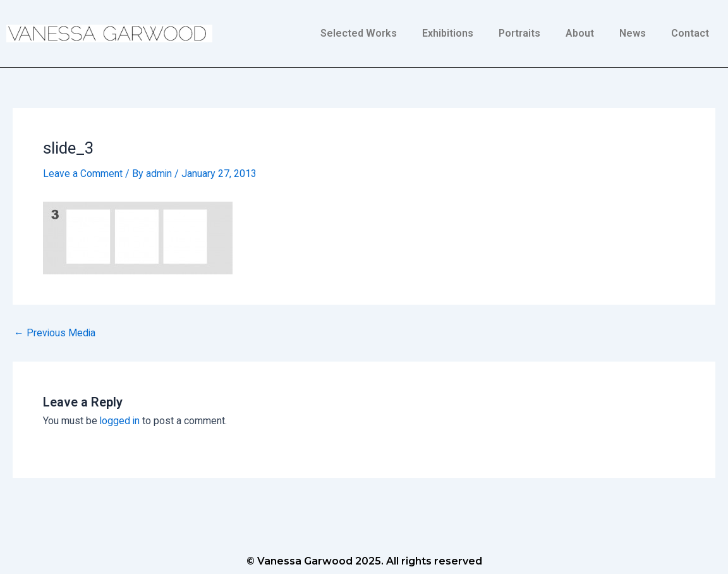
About (580, 33)
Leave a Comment (83, 174)
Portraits (519, 33)
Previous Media (55, 333)
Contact (690, 33)
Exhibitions (448, 33)
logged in (120, 421)
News (633, 33)
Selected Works (359, 33)
